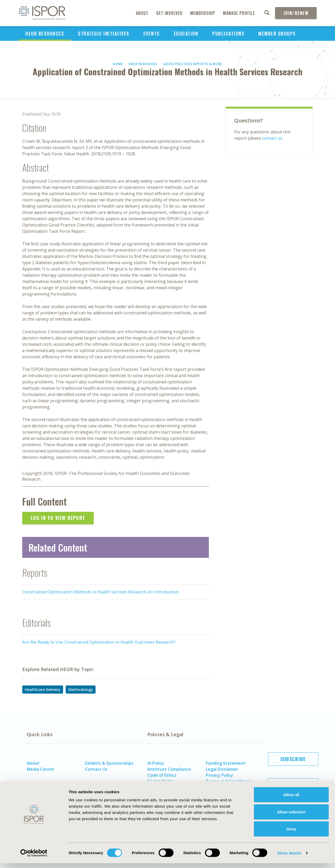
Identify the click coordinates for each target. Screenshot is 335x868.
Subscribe (293, 759)
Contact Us (96, 769)
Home (118, 64)
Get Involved (169, 13)
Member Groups (277, 33)
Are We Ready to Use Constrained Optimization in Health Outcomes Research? (99, 642)
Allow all (291, 799)
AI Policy (156, 763)
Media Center (41, 769)
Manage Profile (239, 13)
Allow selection (291, 817)
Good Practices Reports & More (193, 64)
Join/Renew (296, 13)
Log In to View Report (58, 518)
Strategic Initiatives (104, 33)
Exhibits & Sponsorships (109, 763)
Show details (289, 858)
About (142, 13)
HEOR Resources (45, 33)
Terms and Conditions (228, 781)
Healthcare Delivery (43, 690)
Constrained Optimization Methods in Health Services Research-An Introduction (100, 592)
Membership (203, 13)
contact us (272, 138)
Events (152, 33)
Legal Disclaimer (222, 769)
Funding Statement (226, 763)
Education (186, 33)
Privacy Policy (219, 775)
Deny (291, 834)
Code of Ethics (162, 775)
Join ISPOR (293, 785)
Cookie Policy (161, 781)
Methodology (81, 690)
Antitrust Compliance (169, 769)
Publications (228, 33)
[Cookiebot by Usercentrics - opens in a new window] (34, 858)
